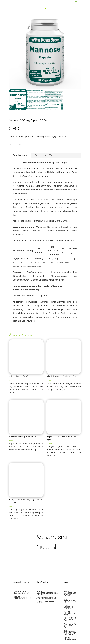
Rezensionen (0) (43, 155)
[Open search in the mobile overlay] (45, 8)
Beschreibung (20, 155)
